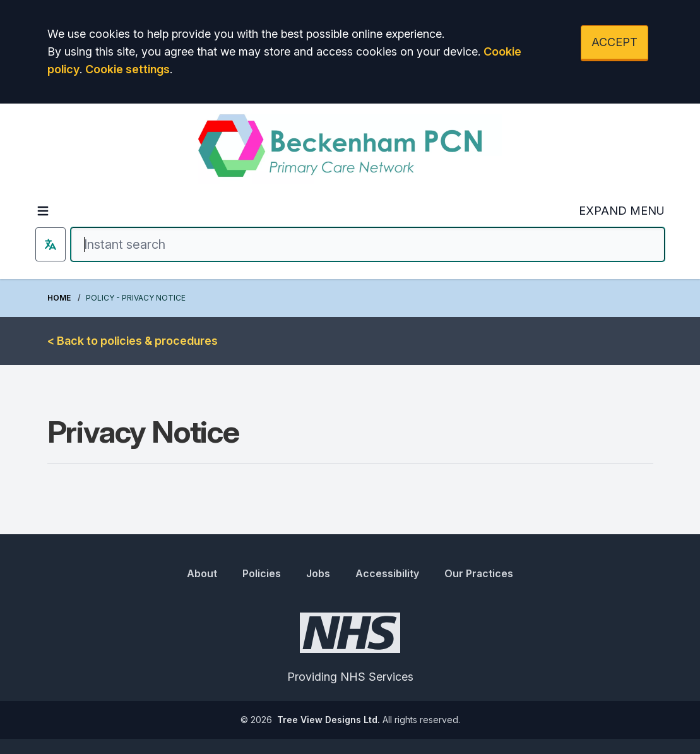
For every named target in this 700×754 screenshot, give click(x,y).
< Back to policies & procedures (133, 341)
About (202, 573)
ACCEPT (614, 42)
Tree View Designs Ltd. (329, 720)
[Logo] (350, 149)
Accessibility (387, 573)
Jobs (318, 573)
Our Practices (479, 573)
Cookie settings (128, 69)
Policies (262, 573)
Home (59, 298)
